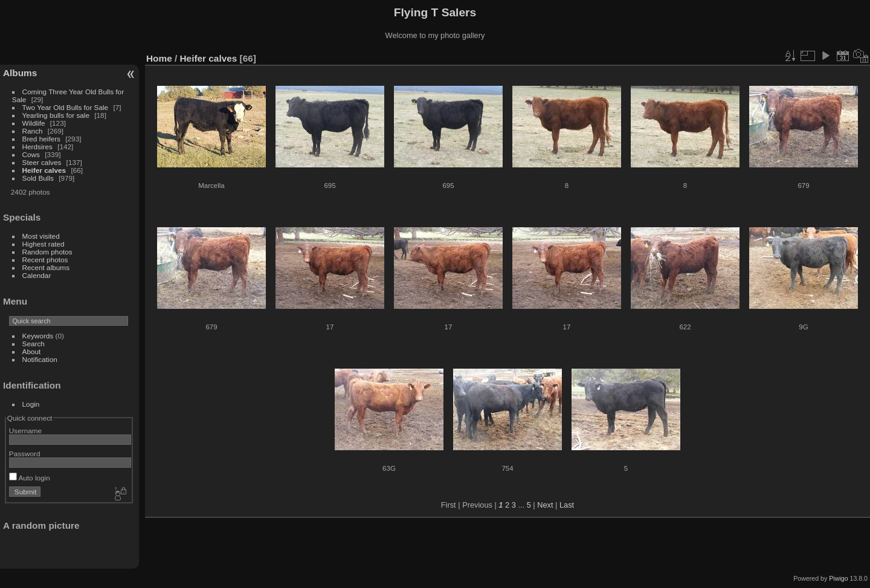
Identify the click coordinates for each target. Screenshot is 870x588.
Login (31, 404)
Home (159, 58)
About (32, 351)
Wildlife (34, 123)
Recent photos (45, 260)
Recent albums (46, 267)
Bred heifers (43, 139)
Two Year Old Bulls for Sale (66, 107)
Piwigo (838, 578)
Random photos (47, 252)
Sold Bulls (38, 178)
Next (545, 505)
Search (34, 344)
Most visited (41, 236)
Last (567, 505)
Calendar (37, 275)
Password (25, 454)
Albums (20, 73)
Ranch (33, 131)
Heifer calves (44, 170)
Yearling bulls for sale (56, 115)
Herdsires (37, 147)
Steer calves (42, 162)
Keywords (38, 336)
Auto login (30, 478)
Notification (40, 359)
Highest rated (43, 244)
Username (25, 431)
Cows (31, 154)
